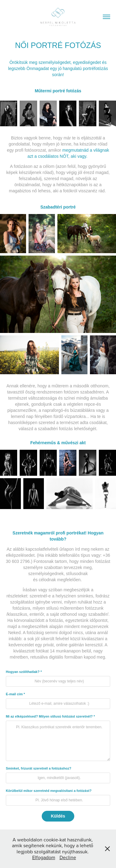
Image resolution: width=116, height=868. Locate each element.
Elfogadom (44, 857)
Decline (68, 857)
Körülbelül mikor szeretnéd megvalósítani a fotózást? (49, 791)
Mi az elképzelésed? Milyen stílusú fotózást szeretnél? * (50, 716)
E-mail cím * (15, 694)
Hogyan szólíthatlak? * (24, 672)
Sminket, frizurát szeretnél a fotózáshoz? (39, 768)
